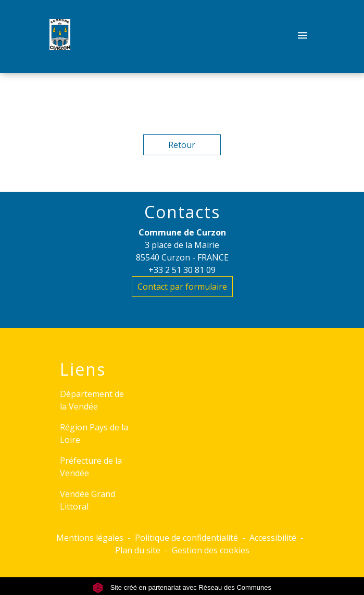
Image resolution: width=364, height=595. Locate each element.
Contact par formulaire (182, 287)
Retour (182, 145)
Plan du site (138, 550)
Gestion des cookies (211, 550)
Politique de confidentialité (186, 538)
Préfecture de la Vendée (91, 467)
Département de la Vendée (92, 400)
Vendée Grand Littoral (87, 500)
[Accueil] (60, 36)
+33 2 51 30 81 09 (182, 270)
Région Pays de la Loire (94, 433)
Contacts (182, 212)
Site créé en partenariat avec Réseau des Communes (182, 587)
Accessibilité (273, 538)
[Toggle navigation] (303, 36)
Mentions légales (90, 538)
